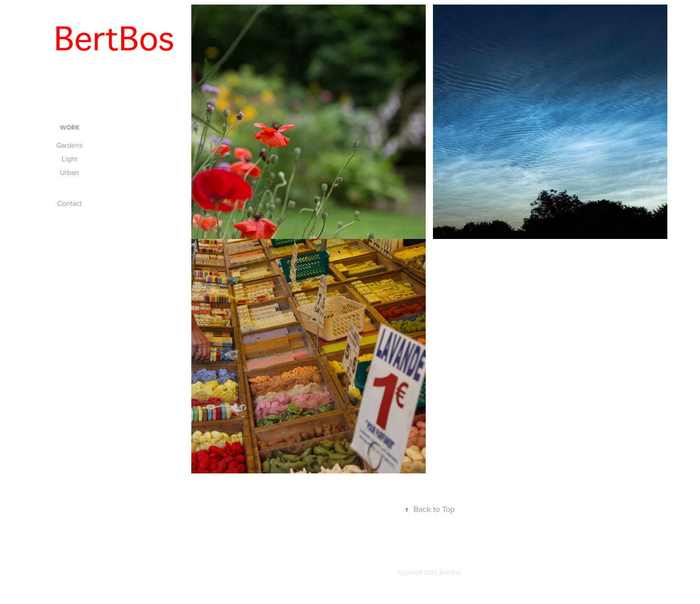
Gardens (69, 145)
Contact (70, 203)
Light (70, 159)
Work (70, 128)
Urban (69, 172)
